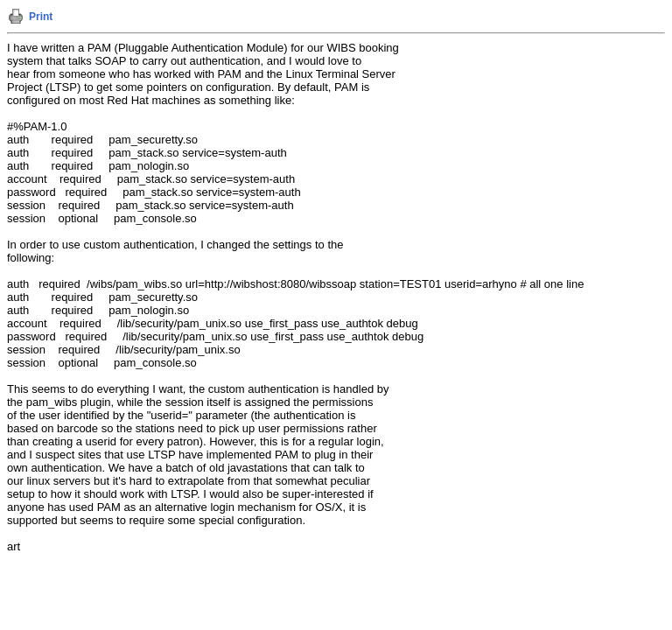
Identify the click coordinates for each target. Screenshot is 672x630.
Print (41, 17)
